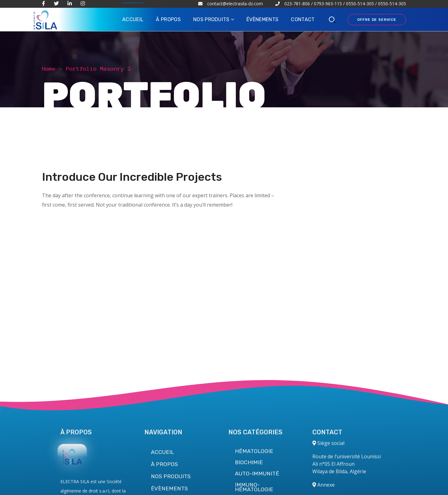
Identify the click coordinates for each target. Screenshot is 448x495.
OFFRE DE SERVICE (377, 20)
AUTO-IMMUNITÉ (257, 474)
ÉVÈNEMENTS (169, 488)
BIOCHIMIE (249, 462)
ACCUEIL (162, 452)
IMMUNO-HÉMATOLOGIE (254, 487)
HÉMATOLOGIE (254, 451)
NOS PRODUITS (171, 476)
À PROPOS (164, 464)
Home (49, 69)
